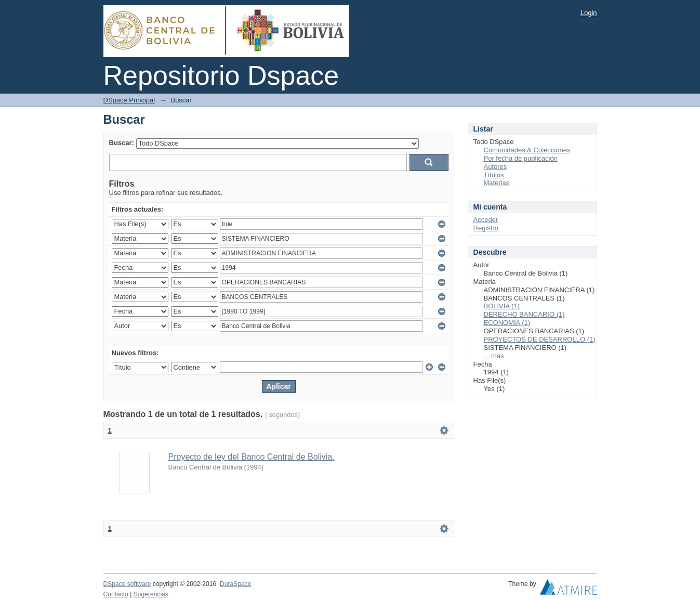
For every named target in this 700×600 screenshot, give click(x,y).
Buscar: (122, 143)
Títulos (494, 175)
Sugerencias (151, 594)
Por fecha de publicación (521, 158)
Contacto (116, 594)
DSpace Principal (129, 100)
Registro (486, 228)
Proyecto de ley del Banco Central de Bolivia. (252, 457)
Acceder (486, 220)
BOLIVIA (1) (502, 306)
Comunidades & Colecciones (527, 150)
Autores (496, 167)
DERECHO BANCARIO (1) (524, 314)
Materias (497, 183)
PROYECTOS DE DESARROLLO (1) (540, 339)
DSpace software (127, 584)
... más (494, 356)
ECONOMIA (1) (507, 323)
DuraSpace (235, 584)
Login (589, 13)
